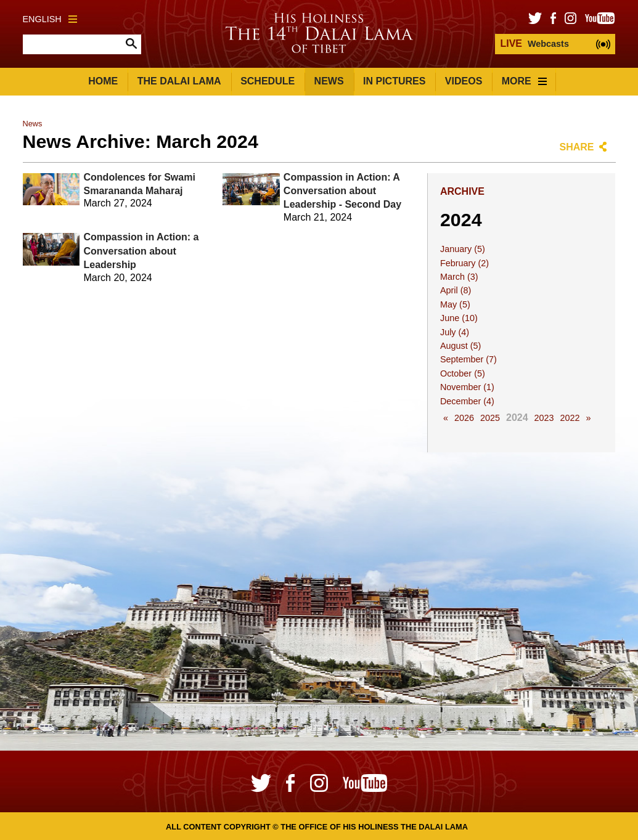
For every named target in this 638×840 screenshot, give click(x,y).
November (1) (467, 387)
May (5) (455, 304)
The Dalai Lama (179, 81)
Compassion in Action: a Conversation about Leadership (141, 251)
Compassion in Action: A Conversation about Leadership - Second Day (342, 191)
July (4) (455, 332)
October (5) (463, 373)
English (50, 19)
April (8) (456, 290)
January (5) (463, 249)
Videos (464, 81)
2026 (464, 418)
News (329, 81)
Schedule (268, 81)
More (524, 81)
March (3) (459, 277)
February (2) (464, 263)
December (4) (467, 401)
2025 (490, 418)
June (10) (459, 318)
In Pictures (394, 81)
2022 (570, 418)
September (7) (468, 359)
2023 (544, 418)
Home (103, 81)
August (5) (460, 346)
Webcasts (534, 43)
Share (576, 147)
